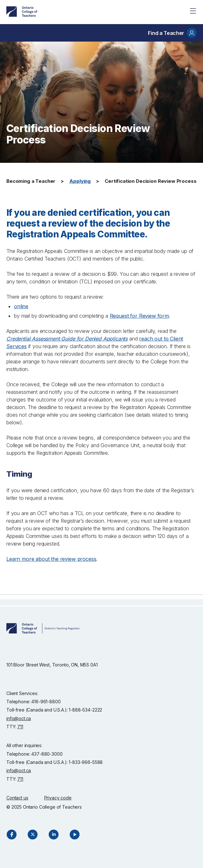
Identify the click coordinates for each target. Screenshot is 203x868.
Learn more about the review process (51, 559)
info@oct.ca (19, 718)
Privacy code (58, 798)
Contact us (17, 798)
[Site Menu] (193, 11)
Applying (80, 181)
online (21, 306)
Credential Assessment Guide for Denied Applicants (67, 339)
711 (20, 727)
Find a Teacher (172, 33)
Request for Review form (139, 316)
